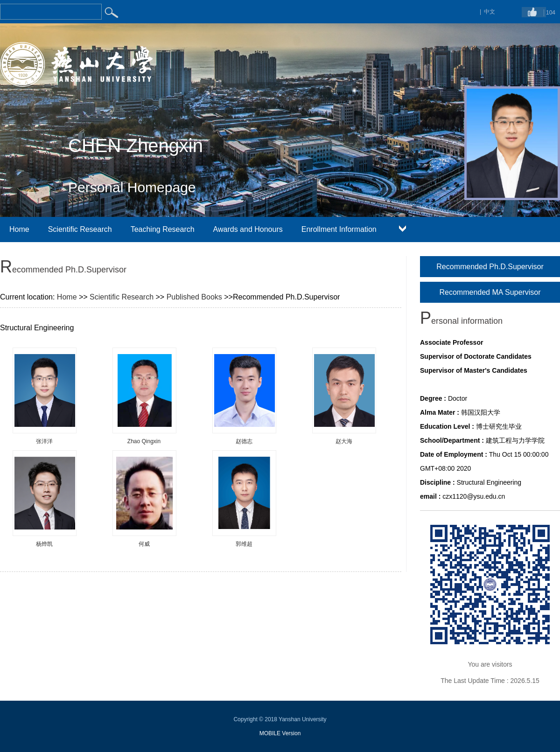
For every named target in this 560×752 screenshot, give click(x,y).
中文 (490, 12)
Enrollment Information (339, 229)
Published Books (194, 297)
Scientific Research (80, 229)
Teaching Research (163, 229)
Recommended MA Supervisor (490, 292)
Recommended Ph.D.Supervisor (490, 267)
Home (19, 229)
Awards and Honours (248, 229)
